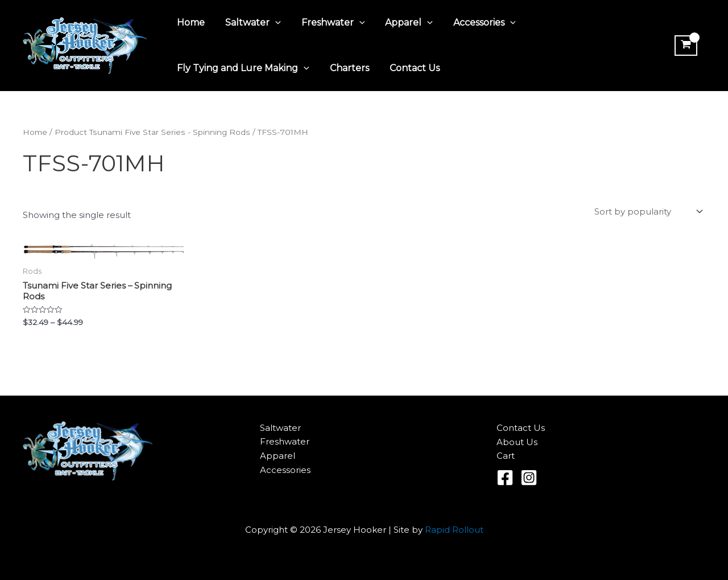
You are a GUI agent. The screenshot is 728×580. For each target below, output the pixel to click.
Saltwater (250, 23)
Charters (346, 68)
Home (190, 22)
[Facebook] (505, 478)
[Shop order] (648, 212)
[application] (272, 23)
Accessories (474, 23)
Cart (506, 456)
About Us (517, 442)
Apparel (401, 23)
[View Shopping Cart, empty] (685, 46)
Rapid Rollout (454, 530)
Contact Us (409, 68)
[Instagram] (529, 478)
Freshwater (328, 23)
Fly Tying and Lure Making (242, 68)
